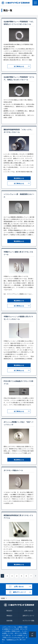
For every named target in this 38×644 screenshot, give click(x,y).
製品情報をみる (19, 178)
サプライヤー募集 (28, 621)
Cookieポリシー (12, 640)
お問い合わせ (19, 587)
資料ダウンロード (19, 592)
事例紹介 (9, 616)
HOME (3, 598)
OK (32, 634)
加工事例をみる (19, 66)
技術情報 (9, 621)
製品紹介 (9, 611)
